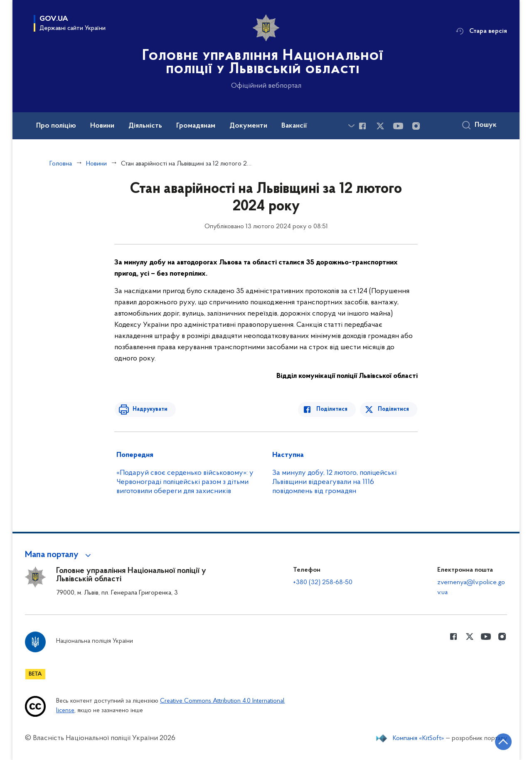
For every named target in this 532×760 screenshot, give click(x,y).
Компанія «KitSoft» (419, 738)
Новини (96, 164)
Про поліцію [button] (56, 126)
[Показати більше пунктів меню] (351, 126)
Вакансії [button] (294, 126)
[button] (59, 555)
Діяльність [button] (145, 126)
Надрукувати (148, 409)
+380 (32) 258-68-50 (323, 582)
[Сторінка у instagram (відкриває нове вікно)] (416, 126)
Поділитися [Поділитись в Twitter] (394, 409)
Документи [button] (248, 126)
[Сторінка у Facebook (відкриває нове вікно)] (362, 126)
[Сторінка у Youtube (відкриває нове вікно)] (398, 126)
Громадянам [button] (196, 126)
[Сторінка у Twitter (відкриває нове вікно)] (380, 126)
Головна (61, 164)
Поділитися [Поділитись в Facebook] (334, 409)
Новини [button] (102, 126)
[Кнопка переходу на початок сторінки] (501, 741)
